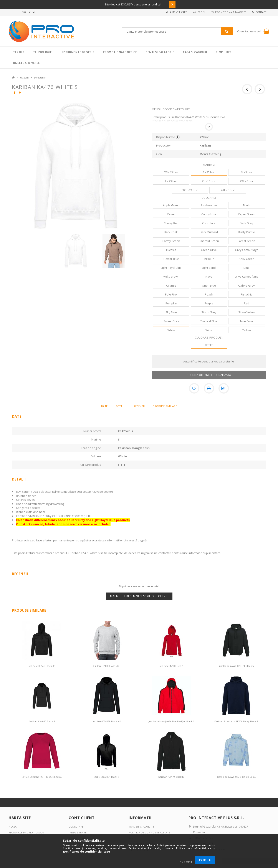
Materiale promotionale (26, 832)
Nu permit (186, 862)
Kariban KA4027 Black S (42, 721)
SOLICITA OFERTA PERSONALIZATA (209, 375)
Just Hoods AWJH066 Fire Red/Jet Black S (171, 721)
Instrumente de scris (77, 52)
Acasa (13, 827)
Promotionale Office (120, 52)
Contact (261, 12)
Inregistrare (78, 832)
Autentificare (176, 12)
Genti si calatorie (160, 52)
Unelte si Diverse (26, 63)
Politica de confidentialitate (149, 832)
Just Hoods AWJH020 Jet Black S (236, 666)
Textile (19, 52)
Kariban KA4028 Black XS (107, 721)
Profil (200, 12)
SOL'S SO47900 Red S (171, 666)
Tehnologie (43, 52)
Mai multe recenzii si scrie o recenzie (139, 596)
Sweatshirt (40, 78)
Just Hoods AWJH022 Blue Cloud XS (236, 777)
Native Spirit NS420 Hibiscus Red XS (42, 777)
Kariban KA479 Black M (171, 777)
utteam (24, 78)
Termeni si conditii (142, 827)
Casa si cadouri (195, 52)
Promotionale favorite (230, 12)
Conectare (76, 827)
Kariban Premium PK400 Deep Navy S (236, 721)
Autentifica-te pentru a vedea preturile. (209, 361)
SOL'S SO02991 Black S (107, 777)
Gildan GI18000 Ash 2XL (107, 666)
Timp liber (224, 52)
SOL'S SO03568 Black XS (42, 666)
